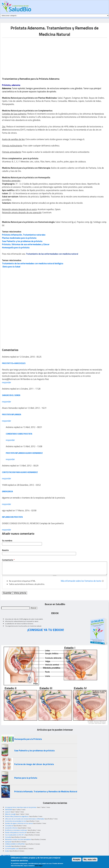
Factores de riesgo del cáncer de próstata (34, 764)
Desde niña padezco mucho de (16, 832)
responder (7, 382)
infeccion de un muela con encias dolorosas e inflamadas (25, 819)
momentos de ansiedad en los (15, 821)
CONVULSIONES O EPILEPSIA (15, 844)
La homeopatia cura (12, 848)
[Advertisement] (23, 55)
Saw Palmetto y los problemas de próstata (22, 241)
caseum (8, 812)
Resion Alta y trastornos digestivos (17, 816)
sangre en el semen (11, 395)
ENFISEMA (9, 810)
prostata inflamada (12, 414)
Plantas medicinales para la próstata (19, 238)
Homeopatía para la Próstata (28, 739)
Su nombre (7, 541)
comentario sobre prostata (19, 434)
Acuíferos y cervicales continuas (16, 830)
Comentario (8, 560)
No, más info (90, 859)
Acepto (77, 859)
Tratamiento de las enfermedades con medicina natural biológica (33, 263)
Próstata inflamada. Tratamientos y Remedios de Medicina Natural (46, 792)
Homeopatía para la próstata (16, 248)
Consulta (8, 837)
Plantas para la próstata (26, 778)
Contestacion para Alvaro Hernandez (20, 472)
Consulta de (9, 826)
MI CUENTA (6, 855)
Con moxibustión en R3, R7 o (15, 835)
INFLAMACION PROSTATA (12, 517)
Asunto (5, 550)
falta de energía (10, 814)
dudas (7, 851)
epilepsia (8, 842)
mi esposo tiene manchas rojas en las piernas (21, 807)
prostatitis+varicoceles (14, 363)
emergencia (7, 491)
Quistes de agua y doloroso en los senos (19, 823)
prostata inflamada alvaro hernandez (24, 453)
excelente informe (11, 828)
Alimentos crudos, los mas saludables (18, 839)
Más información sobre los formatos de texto (81, 581)
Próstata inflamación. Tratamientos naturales (24, 235)
